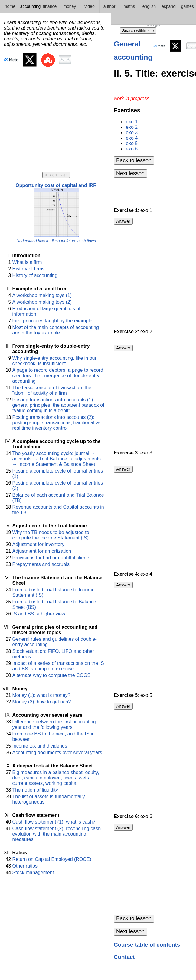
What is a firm (27, 262)
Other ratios (25, 866)
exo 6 (132, 149)
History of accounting (35, 275)
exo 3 (132, 133)
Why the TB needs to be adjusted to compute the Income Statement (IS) (51, 535)
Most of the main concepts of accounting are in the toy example (55, 330)
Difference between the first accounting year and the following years (54, 724)
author (109, 6)
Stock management (33, 873)
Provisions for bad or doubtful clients (51, 558)
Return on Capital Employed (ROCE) (52, 859)
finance (50, 6)
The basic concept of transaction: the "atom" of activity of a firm (52, 390)
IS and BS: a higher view (39, 614)
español (169, 6)
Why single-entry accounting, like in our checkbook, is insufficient (54, 361)
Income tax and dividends (39, 746)
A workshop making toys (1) (42, 295)
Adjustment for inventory (38, 544)
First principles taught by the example (52, 321)
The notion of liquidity (35, 790)
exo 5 (132, 143)
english (149, 6)
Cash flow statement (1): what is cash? (54, 822)
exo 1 (132, 122)
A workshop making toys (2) (42, 302)
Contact (124, 957)
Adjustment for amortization (42, 551)
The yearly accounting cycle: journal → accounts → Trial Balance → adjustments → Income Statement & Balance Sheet (56, 459)
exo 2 (132, 127)
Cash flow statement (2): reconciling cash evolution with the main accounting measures (56, 834)
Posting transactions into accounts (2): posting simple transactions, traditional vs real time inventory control (56, 423)
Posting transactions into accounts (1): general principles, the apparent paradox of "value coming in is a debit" (58, 405)
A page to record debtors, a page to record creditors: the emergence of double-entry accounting (58, 376)
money (70, 6)
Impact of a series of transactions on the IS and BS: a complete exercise (58, 666)
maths (129, 6)
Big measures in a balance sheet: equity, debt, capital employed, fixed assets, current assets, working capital (56, 778)
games (188, 6)
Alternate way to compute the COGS (51, 675)
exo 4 (132, 138)
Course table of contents (147, 945)
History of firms (28, 269)
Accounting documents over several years (57, 752)
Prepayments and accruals (41, 564)
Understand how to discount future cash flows (56, 241)
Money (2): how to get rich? (41, 702)
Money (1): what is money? (41, 695)
